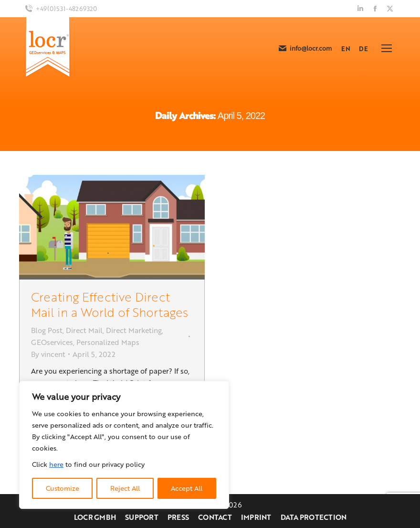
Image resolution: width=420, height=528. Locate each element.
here (56, 464)
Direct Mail (84, 330)
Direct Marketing (134, 330)
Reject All (125, 488)
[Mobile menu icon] (387, 48)
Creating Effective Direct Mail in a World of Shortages (110, 304)
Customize (63, 488)
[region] (124, 445)
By (48, 354)
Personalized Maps (108, 342)
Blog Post (47, 330)
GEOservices (52, 342)
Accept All (187, 488)
